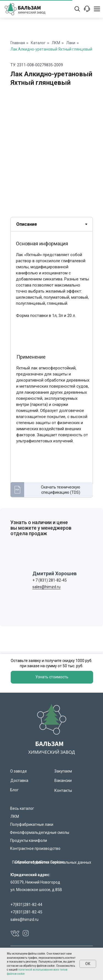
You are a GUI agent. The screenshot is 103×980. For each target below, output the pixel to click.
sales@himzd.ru (46, 587)
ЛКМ (56, 43)
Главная (18, 43)
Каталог (38, 43)
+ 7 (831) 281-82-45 (50, 580)
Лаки (71, 43)
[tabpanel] (51, 370)
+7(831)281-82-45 (26, 912)
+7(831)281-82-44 (26, 905)
